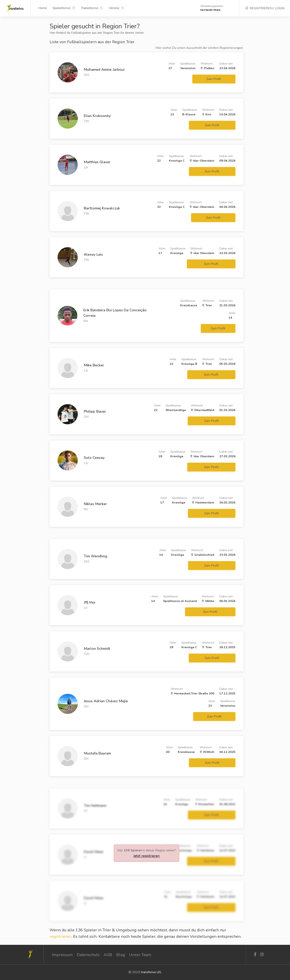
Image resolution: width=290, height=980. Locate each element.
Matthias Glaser (97, 162)
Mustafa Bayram (97, 753)
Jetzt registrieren (146, 856)
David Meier (94, 852)
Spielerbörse (62, 8)
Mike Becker (94, 365)
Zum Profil (214, 79)
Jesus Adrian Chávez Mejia (106, 701)
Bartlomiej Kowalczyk (102, 208)
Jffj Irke (90, 602)
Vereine (114, 8)
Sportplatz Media (210, 10)
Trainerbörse (90, 8)
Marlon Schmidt (97, 649)
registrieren (60, 936)
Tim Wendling (95, 556)
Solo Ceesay (94, 458)
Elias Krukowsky (97, 116)
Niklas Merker (95, 504)
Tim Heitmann (95, 806)
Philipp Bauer (95, 411)
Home (43, 8)
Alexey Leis (93, 254)
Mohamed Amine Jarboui (104, 70)
